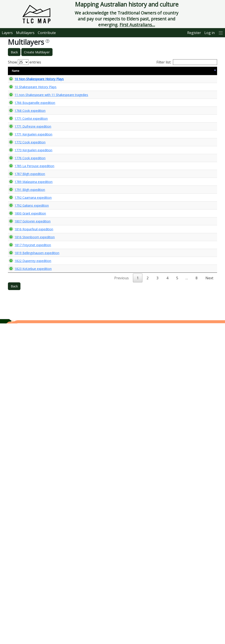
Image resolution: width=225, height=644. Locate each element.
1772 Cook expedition (26, 240)
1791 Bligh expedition (25, 375)
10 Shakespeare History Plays (21, 93)
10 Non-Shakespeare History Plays (25, 81)
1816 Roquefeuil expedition (22, 456)
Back (14, 52)
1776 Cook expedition (26, 291)
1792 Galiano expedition (19, 399)
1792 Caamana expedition (21, 387)
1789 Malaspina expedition (21, 363)
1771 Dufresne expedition (21, 204)
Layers (7, 33)
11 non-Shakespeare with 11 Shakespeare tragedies (25, 107)
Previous (122, 599)
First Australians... (137, 25)
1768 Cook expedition (26, 169)
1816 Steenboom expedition (22, 468)
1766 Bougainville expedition (23, 134)
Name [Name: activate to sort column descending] (16, 71)
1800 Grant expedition (18, 411)
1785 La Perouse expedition (22, 318)
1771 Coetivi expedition (19, 191)
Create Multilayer (37, 52)
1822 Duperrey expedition (21, 544)
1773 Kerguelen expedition (21, 265)
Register (194, 33)
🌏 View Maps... (197, 81)
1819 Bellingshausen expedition (25, 507)
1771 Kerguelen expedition (21, 216)
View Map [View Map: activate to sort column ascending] (190, 71)
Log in (210, 33)
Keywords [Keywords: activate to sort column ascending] (118, 71)
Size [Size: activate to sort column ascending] (50, 71)
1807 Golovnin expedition (20, 433)
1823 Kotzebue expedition (21, 577)
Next (209, 599)
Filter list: (187, 62)
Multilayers (25, 33)
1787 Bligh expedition (25, 341)
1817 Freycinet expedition (21, 480)
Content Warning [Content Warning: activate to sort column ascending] (71, 71)
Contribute (47, 33)
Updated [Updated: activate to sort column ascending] (169, 71)
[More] (221, 33)
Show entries (24, 62)
